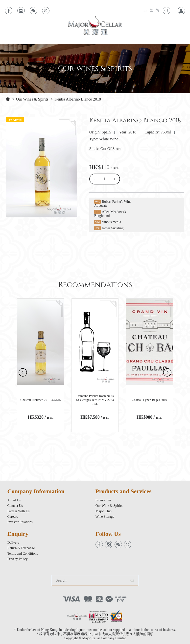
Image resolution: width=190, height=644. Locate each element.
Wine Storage (105, 517)
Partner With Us (18, 511)
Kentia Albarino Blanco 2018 (78, 99)
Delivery (13, 543)
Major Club (104, 511)
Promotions (104, 500)
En (145, 10)
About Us (14, 500)
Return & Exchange (21, 548)
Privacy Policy (17, 559)
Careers (12, 517)
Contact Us (15, 506)
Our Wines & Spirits (32, 99)
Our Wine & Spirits (109, 506)
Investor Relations (20, 522)
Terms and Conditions (22, 554)
